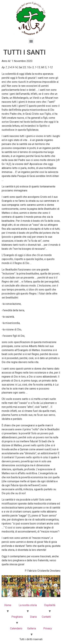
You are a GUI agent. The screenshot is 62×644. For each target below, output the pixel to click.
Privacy (48, 628)
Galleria (32, 628)
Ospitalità (50, 605)
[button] (31, 41)
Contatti (46, 617)
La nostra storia (28, 605)
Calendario (16, 628)
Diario (33, 617)
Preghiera (17, 617)
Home (8, 605)
